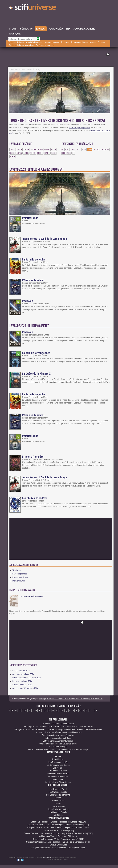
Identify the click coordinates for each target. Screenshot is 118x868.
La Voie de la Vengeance (36, 353)
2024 (90, 150)
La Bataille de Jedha (34, 259)
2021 (73, 150)
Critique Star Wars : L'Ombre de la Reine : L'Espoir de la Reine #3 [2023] (58, 828)
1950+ (54, 150)
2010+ (47, 153)
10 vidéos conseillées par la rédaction (58, 724)
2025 (96, 150)
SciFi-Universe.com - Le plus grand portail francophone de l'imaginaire (33, 8)
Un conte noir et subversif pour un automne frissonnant (58, 732)
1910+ (26, 150)
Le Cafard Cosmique (58, 747)
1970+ (19, 153)
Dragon (58, 798)
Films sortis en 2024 (21, 671)
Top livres (65, 42)
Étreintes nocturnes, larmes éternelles (58, 735)
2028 (63, 153)
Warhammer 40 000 (58, 771)
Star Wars (58, 756)
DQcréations (47, 857)
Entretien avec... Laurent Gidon (58, 738)
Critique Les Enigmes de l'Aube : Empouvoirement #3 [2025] (58, 839)
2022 (78, 150)
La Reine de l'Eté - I (58, 789)
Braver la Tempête (33, 457)
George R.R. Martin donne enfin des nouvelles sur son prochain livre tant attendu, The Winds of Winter (58, 729)
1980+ (26, 153)
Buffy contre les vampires (58, 774)
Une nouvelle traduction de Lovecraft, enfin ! (58, 744)
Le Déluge (58, 815)
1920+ (33, 150)
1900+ (19, 150)
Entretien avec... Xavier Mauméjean (58, 741)
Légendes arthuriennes (58, 777)
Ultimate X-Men (58, 806)
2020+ (54, 153)
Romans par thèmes (79, 42)
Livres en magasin (51, 42)
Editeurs (101, 42)
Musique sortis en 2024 (22, 681)
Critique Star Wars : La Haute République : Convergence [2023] (58, 848)
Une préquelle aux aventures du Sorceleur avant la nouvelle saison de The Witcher (58, 727)
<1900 (13, 150)
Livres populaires (20, 574)
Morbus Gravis (58, 801)
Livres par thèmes (20, 577)
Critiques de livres (16, 42)
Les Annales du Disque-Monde (58, 782)
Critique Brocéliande (58, 845)
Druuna (58, 804)
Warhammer (58, 779)
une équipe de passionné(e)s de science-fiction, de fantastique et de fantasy (71, 698)
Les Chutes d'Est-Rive (35, 498)
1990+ (33, 153)
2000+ (40, 153)
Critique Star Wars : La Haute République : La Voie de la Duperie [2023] (58, 825)
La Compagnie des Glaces (58, 765)
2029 (69, 153)
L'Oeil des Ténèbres (33, 280)
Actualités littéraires (34, 42)
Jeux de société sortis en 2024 (25, 688)
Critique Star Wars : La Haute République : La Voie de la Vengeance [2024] (58, 842)
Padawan (28, 301)
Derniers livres (19, 581)
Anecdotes (30, 45)
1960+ (13, 153)
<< (62, 150)
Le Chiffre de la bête (58, 792)
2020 (67, 150)
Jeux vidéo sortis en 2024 (23, 674)
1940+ (47, 150)
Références (41, 45)
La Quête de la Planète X (36, 374)
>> (74, 153)
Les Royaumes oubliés (58, 762)
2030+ (13, 157)
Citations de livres (16, 45)
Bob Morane (58, 768)
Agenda (51, 45)
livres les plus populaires (80, 128)
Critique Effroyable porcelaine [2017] (58, 830)
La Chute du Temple (58, 812)
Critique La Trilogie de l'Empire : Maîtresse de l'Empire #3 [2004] (58, 822)
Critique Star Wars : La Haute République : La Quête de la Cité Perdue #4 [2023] (58, 833)
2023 (84, 150)
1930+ (40, 150)
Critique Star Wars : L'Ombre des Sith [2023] (58, 836)
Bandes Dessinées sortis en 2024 (27, 678)
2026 (101, 150)
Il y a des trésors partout (58, 809)
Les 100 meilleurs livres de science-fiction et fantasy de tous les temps (58, 750)
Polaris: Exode (30, 218)
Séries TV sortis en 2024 (23, 685)
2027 (107, 150)
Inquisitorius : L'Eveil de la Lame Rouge (45, 239)
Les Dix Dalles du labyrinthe (58, 795)
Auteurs (93, 42)
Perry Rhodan (58, 759)
